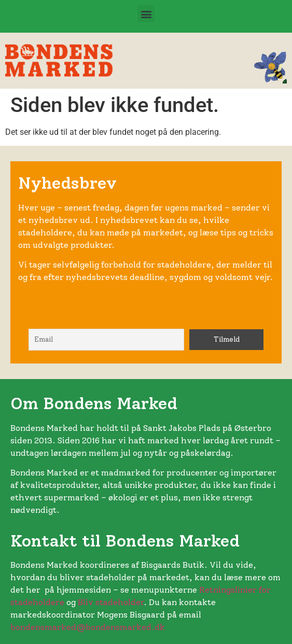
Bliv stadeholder (111, 602)
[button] (146, 14)
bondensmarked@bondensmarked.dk (88, 627)
